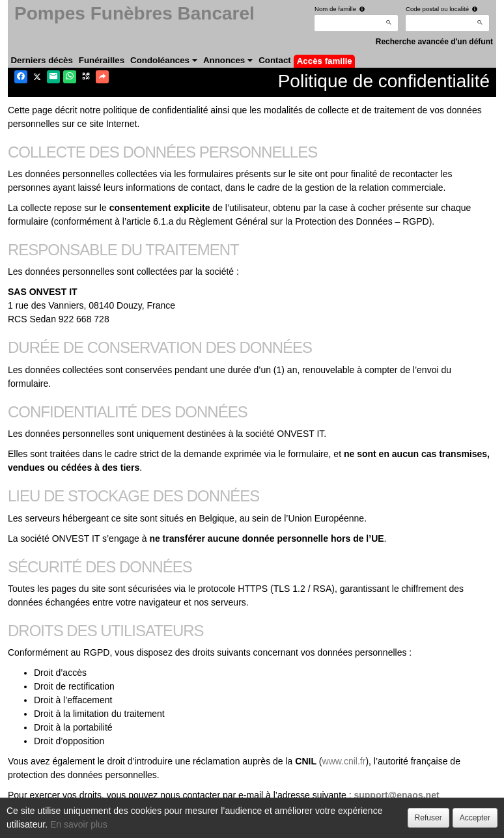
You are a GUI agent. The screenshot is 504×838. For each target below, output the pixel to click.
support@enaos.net (396, 795)
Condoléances (164, 60)
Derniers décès (42, 60)
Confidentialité (135, 824)
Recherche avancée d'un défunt (434, 42)
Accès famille (325, 61)
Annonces (228, 60)
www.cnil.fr (344, 761)
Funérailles (102, 60)
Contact (275, 60)
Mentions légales (248, 824)
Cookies (189, 824)
